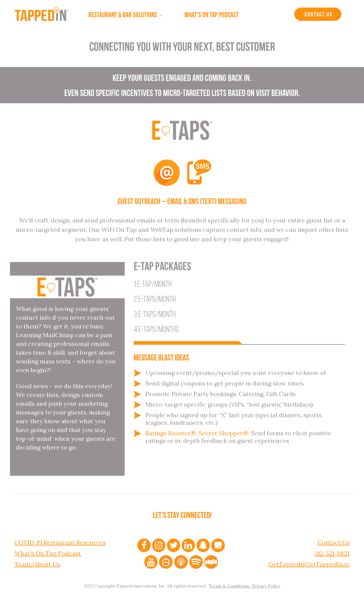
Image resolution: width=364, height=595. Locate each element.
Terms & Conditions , (230, 584)
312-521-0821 (332, 552)
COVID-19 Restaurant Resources (60, 541)
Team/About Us (37, 563)
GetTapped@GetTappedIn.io (309, 563)
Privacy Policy (266, 584)
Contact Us (318, 15)
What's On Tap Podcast (48, 552)
